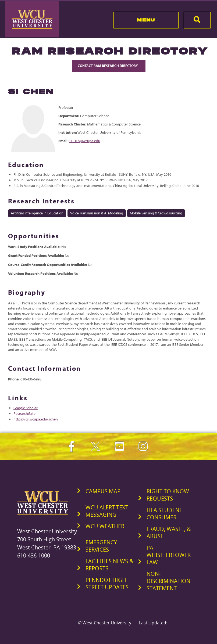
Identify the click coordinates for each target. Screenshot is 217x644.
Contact (109, 66)
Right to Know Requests (168, 495)
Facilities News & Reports (109, 565)
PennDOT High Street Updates (107, 584)
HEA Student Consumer (164, 514)
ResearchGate (24, 413)
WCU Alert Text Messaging (107, 511)
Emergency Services (101, 546)
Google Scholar (26, 408)
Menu (146, 20)
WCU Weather (105, 526)
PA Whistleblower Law (169, 555)
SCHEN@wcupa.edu (85, 141)
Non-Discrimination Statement (168, 581)
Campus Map (103, 491)
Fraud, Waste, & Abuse (169, 533)
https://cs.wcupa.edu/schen (36, 419)
